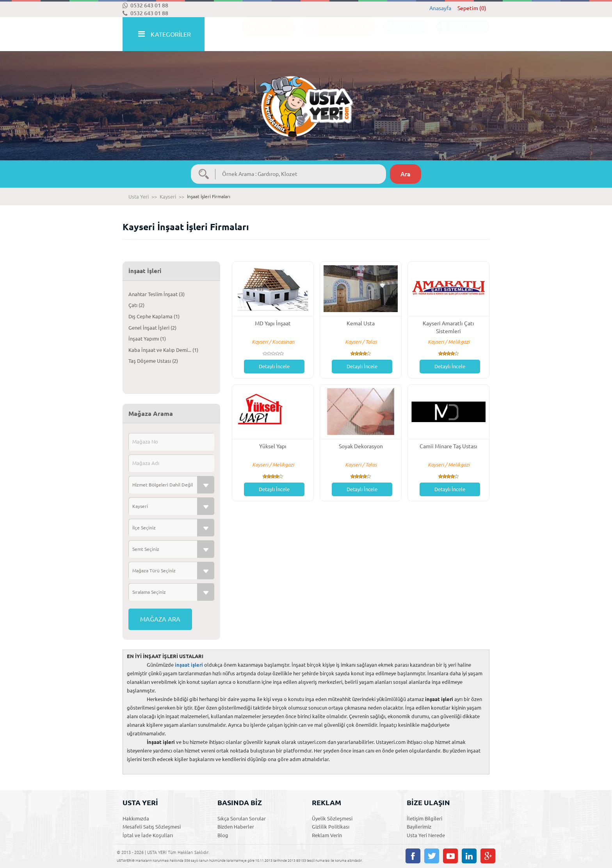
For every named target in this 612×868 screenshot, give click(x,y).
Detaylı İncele (274, 366)
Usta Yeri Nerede (426, 835)
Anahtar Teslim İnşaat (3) (157, 294)
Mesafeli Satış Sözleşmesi (152, 827)
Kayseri (168, 197)
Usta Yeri (139, 197)
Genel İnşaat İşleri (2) (152, 328)
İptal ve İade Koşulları (148, 835)
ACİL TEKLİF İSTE (335, 35)
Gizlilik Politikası (331, 827)
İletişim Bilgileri (424, 818)
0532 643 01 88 (145, 5)
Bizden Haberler (236, 827)
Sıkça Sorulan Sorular (242, 818)
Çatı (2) (136, 305)
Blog (223, 835)
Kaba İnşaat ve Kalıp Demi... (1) (163, 350)
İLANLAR (264, 35)
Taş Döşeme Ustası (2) (153, 361)
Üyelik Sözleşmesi (332, 818)
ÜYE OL (402, 35)
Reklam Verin (327, 835)
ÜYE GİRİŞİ (459, 35)
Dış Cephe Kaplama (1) (154, 316)
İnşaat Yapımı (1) (147, 339)
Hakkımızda (136, 818)
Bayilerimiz (419, 827)
